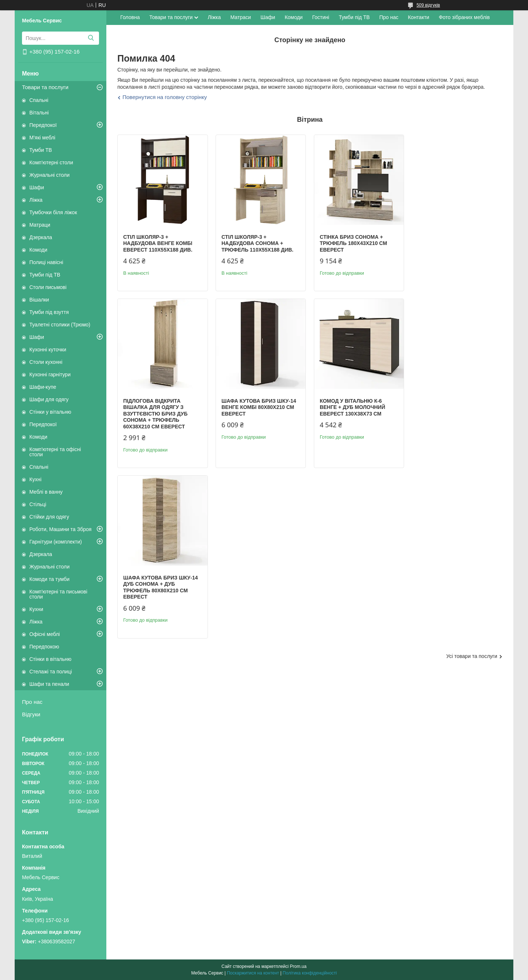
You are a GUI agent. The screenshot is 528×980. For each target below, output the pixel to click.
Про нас (32, 702)
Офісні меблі (45, 634)
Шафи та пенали (49, 684)
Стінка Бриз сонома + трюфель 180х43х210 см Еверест (353, 243)
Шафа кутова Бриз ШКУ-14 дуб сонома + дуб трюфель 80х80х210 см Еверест (357, 423)
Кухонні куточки (48, 350)
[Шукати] (91, 38)
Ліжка (36, 200)
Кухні (35, 479)
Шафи (37, 187)
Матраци (40, 225)
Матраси (241, 17)
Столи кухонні (46, 362)
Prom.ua (298, 966)
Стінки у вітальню (50, 412)
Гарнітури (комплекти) (56, 542)
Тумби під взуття (49, 312)
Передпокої (43, 125)
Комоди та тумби (49, 579)
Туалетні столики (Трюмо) (60, 325)
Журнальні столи (49, 175)
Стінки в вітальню (50, 659)
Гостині (321, 17)
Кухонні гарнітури (50, 374)
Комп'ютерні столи (51, 162)
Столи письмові (48, 287)
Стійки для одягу (49, 517)
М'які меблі (42, 138)
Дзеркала (41, 237)
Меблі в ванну (46, 492)
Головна (130, 17)
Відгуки (31, 714)
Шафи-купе (43, 387)
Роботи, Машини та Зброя (60, 529)
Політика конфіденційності (310, 973)
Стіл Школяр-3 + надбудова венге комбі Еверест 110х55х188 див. (158, 243)
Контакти (418, 17)
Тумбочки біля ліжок (53, 212)
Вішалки (39, 300)
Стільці (38, 504)
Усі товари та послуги (472, 492)
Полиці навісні (46, 262)
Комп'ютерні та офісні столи (55, 452)
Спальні (39, 100)
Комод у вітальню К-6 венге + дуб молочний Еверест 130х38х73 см (254, 420)
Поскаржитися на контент (253, 973)
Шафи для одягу (49, 399)
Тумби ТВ (41, 150)
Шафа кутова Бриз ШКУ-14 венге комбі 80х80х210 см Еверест (161, 420)
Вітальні (39, 113)
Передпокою (44, 647)
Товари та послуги (45, 87)
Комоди (38, 250)
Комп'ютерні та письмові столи (58, 594)
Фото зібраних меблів (464, 17)
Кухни (36, 609)
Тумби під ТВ (45, 275)
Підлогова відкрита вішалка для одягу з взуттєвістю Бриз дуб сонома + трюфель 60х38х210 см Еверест (450, 250)
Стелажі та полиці (51, 672)
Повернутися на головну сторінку (165, 97)
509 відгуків (428, 5)
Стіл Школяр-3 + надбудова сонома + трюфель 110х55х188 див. (257, 243)
